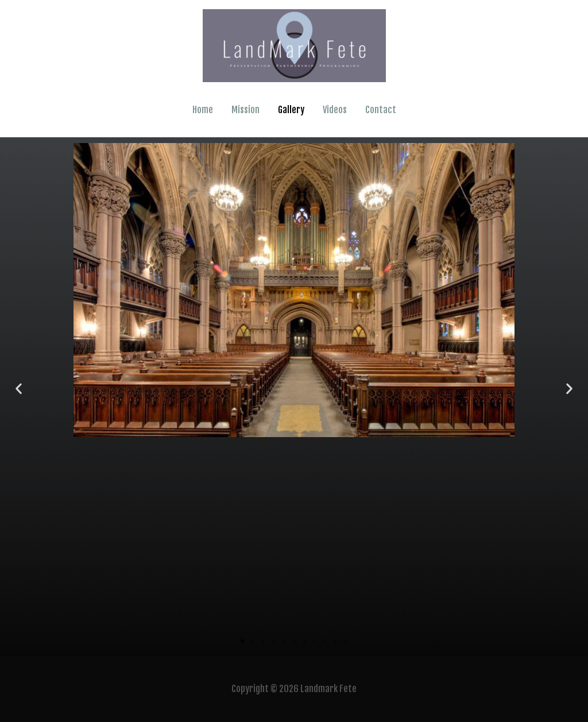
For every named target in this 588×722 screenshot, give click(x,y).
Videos (335, 110)
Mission (245, 110)
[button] (19, 388)
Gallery (291, 110)
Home (203, 110)
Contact (381, 110)
